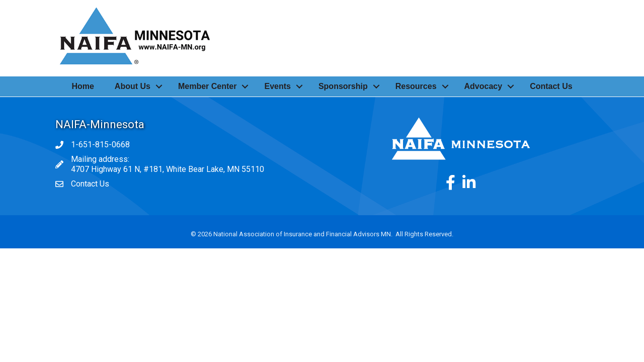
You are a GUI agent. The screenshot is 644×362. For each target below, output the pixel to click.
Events (277, 86)
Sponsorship (343, 86)
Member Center (207, 86)
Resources (416, 86)
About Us (133, 86)
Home (83, 86)
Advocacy (484, 86)
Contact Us (551, 86)
